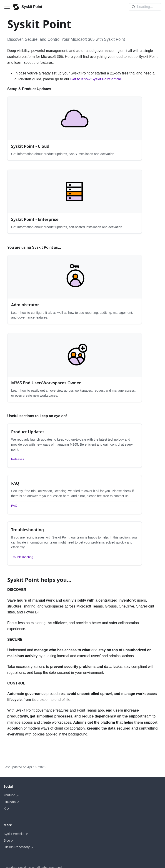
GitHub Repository (17, 837)
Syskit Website (14, 824)
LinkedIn (10, 792)
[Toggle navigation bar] (7, 7)
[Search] (145, 7)
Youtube (9, 786)
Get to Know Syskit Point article (96, 79)
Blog (7, 831)
